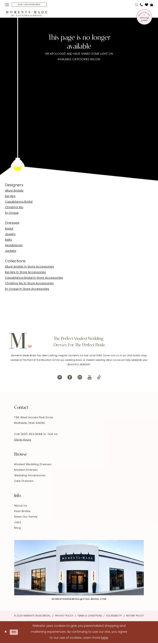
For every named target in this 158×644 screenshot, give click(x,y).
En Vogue (12, 214)
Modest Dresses (26, 471)
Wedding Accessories (30, 476)
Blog (17, 529)
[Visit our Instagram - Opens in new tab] (80, 378)
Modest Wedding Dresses (33, 465)
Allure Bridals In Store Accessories (29, 268)
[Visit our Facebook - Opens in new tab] (70, 378)
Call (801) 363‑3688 (29, 435)
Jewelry (10, 235)
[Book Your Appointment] (33, 5)
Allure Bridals (14, 191)
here (105, 639)
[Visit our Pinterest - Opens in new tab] (60, 378)
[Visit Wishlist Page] (146, 5)
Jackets (11, 252)
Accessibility (114, 617)
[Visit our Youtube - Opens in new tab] (90, 378)
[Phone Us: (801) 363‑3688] (141, 5)
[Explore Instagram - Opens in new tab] (79, 568)
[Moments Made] (27, 14)
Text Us (53, 435)
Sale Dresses (24, 482)
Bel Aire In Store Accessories (25, 273)
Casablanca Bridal (19, 203)
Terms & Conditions (90, 617)
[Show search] (136, 5)
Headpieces (14, 246)
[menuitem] (7, 5)
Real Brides (22, 512)
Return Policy (135, 617)
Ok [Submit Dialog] (16, 633)
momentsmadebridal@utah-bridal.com (79, 600)
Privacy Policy (64, 617)
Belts (8, 241)
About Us (21, 507)
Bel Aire (10, 197)
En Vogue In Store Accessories (27, 290)
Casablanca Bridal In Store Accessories (34, 279)
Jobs (18, 523)
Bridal (9, 230)
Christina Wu (14, 208)
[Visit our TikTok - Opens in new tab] (99, 378)
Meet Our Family (26, 518)
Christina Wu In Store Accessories (29, 284)
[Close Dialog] (6, 633)
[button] (7, 5)
